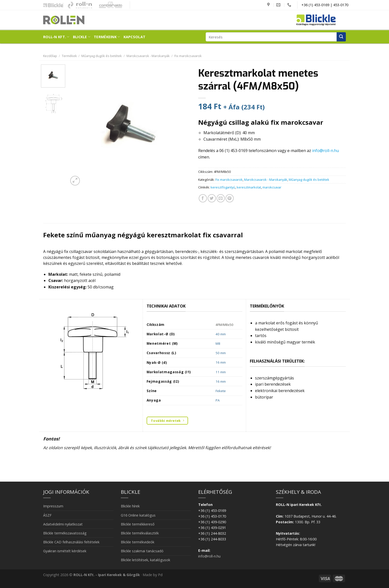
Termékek (69, 56)
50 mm (221, 353)
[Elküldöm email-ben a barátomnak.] (221, 198)
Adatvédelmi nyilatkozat (63, 524)
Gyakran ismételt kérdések (65, 551)
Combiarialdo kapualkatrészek (109, 5)
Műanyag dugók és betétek (102, 56)
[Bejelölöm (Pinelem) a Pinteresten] (230, 198)
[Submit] (341, 37)
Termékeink (107, 37)
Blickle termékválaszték (140, 533)
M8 (218, 343)
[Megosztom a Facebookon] (203, 198)
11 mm (221, 372)
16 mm (221, 362)
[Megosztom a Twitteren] (212, 198)
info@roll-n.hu (325, 151)
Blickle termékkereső (138, 524)
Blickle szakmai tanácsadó (142, 551)
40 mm (221, 334)
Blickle (82, 37)
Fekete (221, 391)
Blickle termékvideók (138, 542)
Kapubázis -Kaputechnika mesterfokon (80, 5)
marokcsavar (272, 187)
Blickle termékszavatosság (65, 533)
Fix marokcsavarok (188, 56)
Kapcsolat (135, 37)
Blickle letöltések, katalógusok (146, 560)
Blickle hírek (130, 506)
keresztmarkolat (249, 187)
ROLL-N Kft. (56, 37)
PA (218, 400)
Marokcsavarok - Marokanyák (148, 56)
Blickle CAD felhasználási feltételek (71, 542)
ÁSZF (47, 515)
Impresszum (53, 506)
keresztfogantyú (223, 187)
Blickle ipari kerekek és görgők (52, 5)
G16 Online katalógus (138, 515)
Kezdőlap (50, 56)
